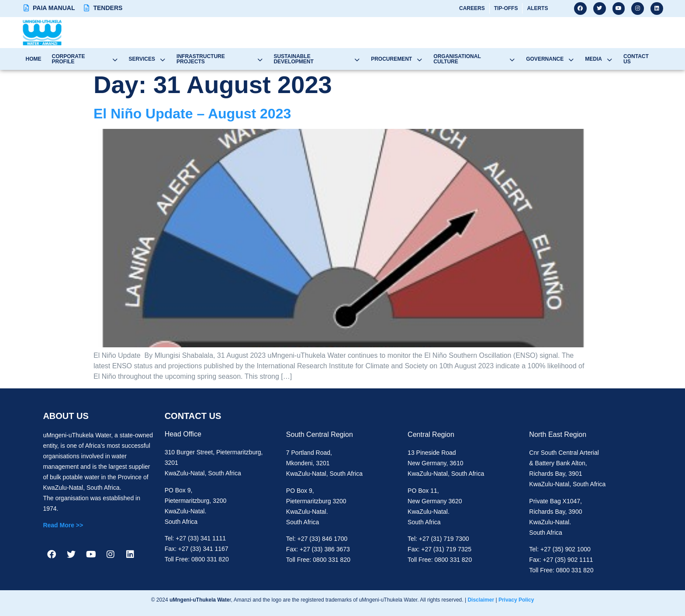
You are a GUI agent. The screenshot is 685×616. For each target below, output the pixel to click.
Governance (555, 59)
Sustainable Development (319, 59)
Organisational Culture (478, 59)
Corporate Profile (84, 59)
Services (147, 59)
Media (603, 59)
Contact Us (644, 59)
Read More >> (63, 525)
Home (32, 59)
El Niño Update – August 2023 (192, 114)
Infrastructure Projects (220, 59)
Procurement (400, 59)
